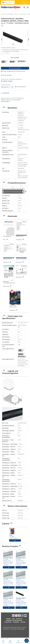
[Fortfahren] (24, 2)
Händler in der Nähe (6, 85)
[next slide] (28, 39)
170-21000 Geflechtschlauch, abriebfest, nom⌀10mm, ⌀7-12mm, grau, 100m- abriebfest (21, 578)
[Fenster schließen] (28, 2)
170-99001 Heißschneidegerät (15, 533)
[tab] (15, 108)
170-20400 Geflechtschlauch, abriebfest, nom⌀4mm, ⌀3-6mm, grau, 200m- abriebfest (9, 558)
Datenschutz (8, 622)
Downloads (5, 93)
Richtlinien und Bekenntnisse (14, 620)
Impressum (19, 619)
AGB (13, 619)
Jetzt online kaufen (15, 68)
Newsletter (16, 622)
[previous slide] (2, 39)
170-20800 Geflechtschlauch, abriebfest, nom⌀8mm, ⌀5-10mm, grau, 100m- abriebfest (9, 578)
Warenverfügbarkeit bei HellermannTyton (13, 71)
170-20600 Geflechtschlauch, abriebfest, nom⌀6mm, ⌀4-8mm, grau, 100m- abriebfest (21, 558)
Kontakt (8, 619)
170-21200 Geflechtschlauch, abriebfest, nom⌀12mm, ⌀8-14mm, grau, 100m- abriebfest (9, 598)
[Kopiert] (2, 26)
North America (8, 2)
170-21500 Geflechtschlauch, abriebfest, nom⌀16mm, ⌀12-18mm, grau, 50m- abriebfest (21, 598)
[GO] (24, 7)
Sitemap (23, 622)
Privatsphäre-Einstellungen (17, 629)
